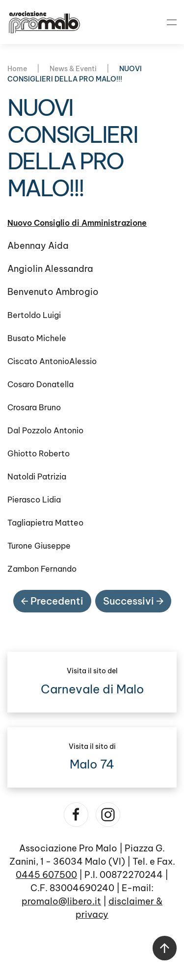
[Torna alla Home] (44, 22)
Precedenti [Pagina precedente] (52, 601)
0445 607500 (46, 875)
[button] (172, 22)
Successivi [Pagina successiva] (133, 601)
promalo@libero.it (61, 901)
